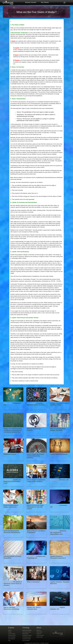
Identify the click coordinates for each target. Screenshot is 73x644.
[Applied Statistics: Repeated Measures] (60, 589)
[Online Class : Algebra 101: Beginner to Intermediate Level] (13, 487)
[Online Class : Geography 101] (13, 411)
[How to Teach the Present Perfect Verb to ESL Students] (37, 462)
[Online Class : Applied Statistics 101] (60, 615)
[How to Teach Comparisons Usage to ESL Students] (37, 487)
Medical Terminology (27, 630)
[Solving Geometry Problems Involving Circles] (60, 411)
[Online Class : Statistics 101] (60, 487)
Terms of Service (40, 635)
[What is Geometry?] (37, 589)
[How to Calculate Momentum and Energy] (13, 615)
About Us (39, 630)
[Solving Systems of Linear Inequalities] (13, 564)
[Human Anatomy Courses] (60, 462)
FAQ (9, 640)
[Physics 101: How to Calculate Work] (37, 615)
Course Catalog (12, 634)
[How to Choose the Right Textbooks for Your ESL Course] (37, 513)
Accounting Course (27, 632)
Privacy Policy (40, 637)
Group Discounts (12, 635)
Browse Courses (31, 2)
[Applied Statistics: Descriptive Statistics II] (60, 564)
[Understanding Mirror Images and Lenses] (13, 513)
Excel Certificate (26, 640)
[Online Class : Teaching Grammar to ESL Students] (37, 411)
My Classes (45, 2)
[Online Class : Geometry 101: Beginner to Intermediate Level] (60, 538)
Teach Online (39, 632)
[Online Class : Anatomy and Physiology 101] (37, 564)
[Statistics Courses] (13, 462)
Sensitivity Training (27, 639)
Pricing (10, 632)
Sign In (10, 630)
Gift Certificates (12, 639)
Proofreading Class (27, 637)
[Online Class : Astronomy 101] (60, 513)
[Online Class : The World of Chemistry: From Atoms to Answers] (13, 589)
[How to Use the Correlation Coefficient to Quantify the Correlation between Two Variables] (13, 436)
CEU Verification (12, 637)
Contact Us (39, 634)
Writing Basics (26, 634)
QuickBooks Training (27, 635)
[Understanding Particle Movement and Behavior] (13, 538)
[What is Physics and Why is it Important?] (37, 538)
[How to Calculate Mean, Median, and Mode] (60, 436)
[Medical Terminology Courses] (37, 436)
